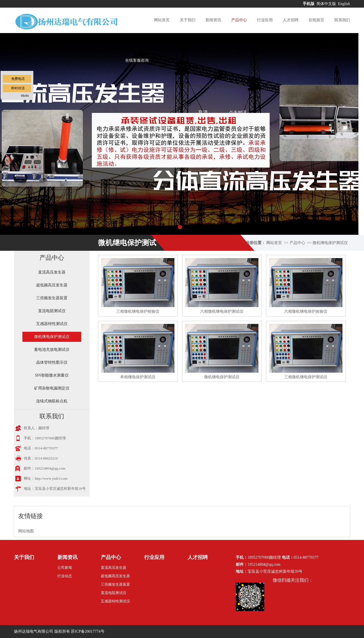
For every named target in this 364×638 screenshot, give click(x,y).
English (344, 4)
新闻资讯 (213, 20)
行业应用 (265, 20)
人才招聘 (291, 20)
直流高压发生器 (52, 272)
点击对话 (238, 112)
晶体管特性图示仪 (52, 362)
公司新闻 (65, 568)
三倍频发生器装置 (52, 298)
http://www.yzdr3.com (51, 478)
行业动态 (65, 576)
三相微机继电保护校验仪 (138, 311)
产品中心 (239, 20)
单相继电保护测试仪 (138, 377)
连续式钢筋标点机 (52, 401)
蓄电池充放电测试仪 (52, 350)
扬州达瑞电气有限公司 (34, 631)
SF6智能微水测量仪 (52, 375)
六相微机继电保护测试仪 (222, 311)
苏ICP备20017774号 (88, 631)
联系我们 (342, 20)
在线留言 (316, 20)
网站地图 (26, 531)
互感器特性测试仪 (52, 324)
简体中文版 (327, 4)
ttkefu (25, 96)
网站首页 (162, 20)
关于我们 (188, 20)
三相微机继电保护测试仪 (306, 377)
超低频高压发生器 (52, 285)
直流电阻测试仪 (52, 311)
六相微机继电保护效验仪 (306, 311)
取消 (203, 112)
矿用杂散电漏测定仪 (52, 388)
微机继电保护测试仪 (330, 243)
